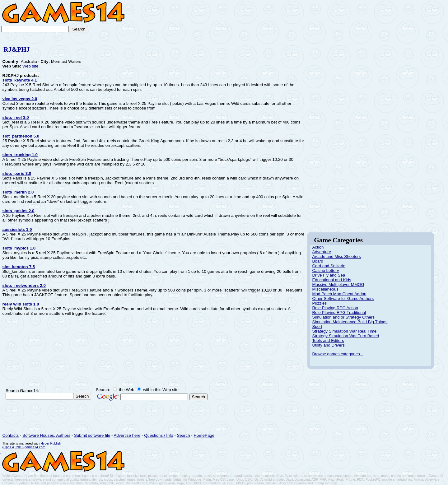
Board (318, 261)
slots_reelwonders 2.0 (24, 285)
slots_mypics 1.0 (19, 248)
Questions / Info (159, 435)
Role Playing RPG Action (335, 308)
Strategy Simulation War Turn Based (345, 336)
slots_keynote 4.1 (20, 80)
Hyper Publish (51, 443)
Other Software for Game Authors (343, 298)
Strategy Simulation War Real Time (344, 331)
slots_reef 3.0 (16, 117)
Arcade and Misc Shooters (336, 256)
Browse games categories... (338, 354)
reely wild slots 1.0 (21, 304)
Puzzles (319, 303)
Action (318, 247)
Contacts (11, 435)
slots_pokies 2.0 (19, 211)
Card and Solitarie (329, 266)
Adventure (322, 252)
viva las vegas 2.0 (20, 99)
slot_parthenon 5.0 (21, 136)
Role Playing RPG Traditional (339, 312)
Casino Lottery (325, 270)
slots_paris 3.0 (17, 173)
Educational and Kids (331, 280)
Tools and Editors (328, 340)
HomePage (204, 435)
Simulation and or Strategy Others (343, 317)
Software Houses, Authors (46, 435)
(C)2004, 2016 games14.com (24, 447)
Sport (317, 326)
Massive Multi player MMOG (338, 284)
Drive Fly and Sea (329, 275)
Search (183, 435)
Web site (30, 66)
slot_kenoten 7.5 (19, 267)
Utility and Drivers (328, 345)
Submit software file (92, 435)
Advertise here (127, 435)
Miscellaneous (325, 289)
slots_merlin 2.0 (18, 192)
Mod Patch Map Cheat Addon (339, 294)
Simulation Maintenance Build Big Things (350, 322)
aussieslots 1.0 (17, 229)
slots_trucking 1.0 (20, 155)
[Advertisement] (424, 19)
